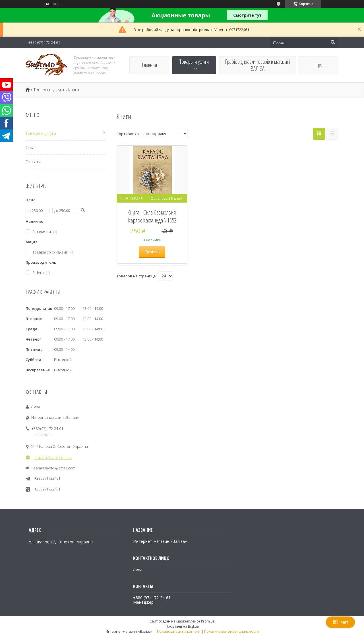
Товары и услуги (194, 62)
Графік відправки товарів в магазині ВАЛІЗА (258, 65)
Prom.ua (208, 621)
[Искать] (333, 42)
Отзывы (33, 162)
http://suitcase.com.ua (53, 457)
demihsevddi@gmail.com (54, 468)
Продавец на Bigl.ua (182, 626)
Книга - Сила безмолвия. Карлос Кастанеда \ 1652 (152, 216)
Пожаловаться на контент (179, 631)
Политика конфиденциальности (231, 631)
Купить (152, 252)
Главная (149, 65)
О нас (31, 148)
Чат (340, 622)
